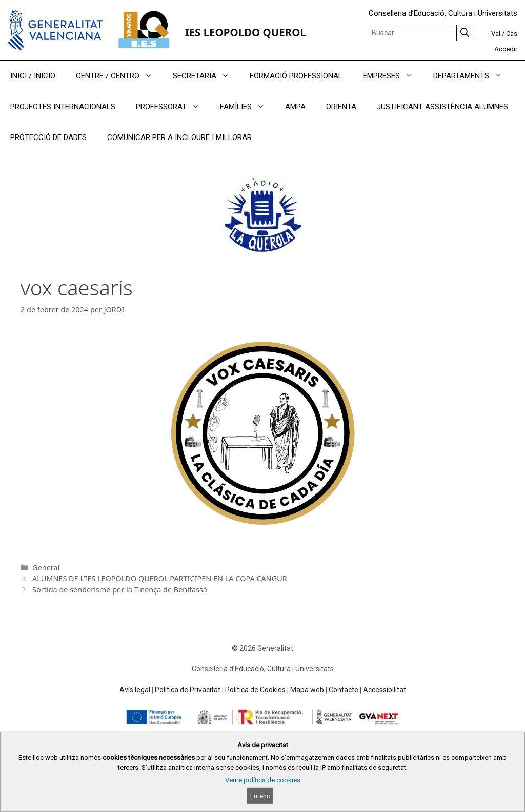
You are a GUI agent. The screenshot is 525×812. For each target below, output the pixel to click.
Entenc (260, 796)
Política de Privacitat (188, 690)
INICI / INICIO (33, 76)
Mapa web (307, 690)
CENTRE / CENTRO (119, 76)
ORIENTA (341, 107)
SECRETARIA (206, 76)
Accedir (506, 49)
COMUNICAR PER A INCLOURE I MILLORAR (179, 137)
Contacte (344, 690)
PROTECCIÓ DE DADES (48, 137)
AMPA (295, 107)
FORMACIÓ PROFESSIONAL (296, 76)
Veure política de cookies (263, 780)
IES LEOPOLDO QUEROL (246, 32)
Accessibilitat (385, 690)
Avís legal (135, 690)
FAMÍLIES (247, 107)
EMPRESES (393, 76)
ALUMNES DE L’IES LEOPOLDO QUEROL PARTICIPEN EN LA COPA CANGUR (160, 578)
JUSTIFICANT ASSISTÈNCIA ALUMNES (442, 107)
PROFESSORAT (173, 107)
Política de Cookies (255, 690)
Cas (512, 34)
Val (496, 34)
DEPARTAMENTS (473, 76)
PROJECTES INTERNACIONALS (63, 107)
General (46, 568)
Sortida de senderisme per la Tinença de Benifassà (120, 590)
